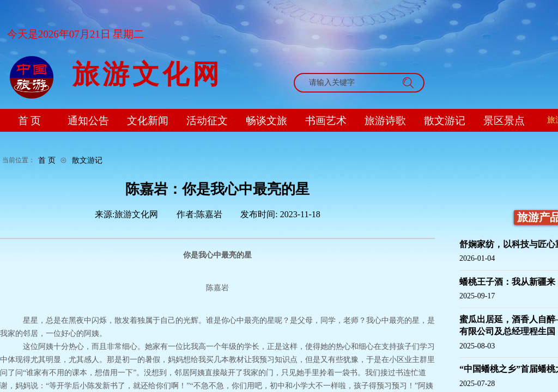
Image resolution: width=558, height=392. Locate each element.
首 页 (47, 160)
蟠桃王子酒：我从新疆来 (507, 282)
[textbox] (349, 83)
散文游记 (87, 160)
